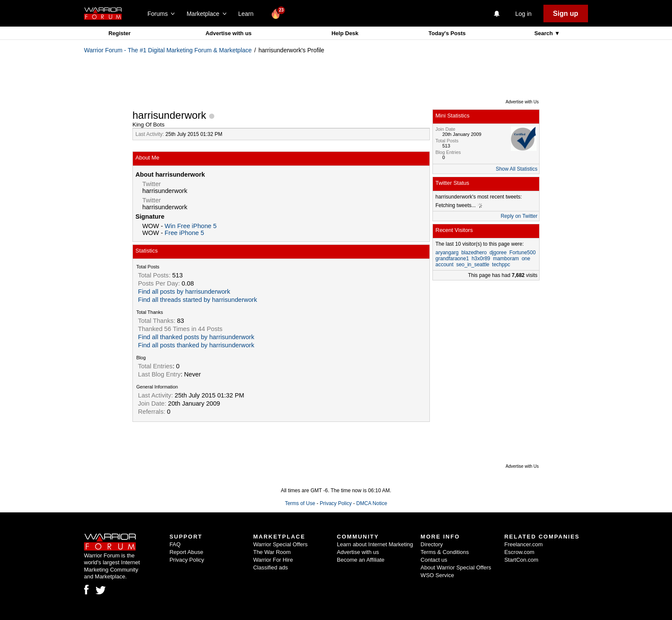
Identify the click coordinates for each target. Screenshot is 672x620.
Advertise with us (228, 33)
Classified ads (271, 567)
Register (120, 33)
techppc (501, 265)
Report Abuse (186, 552)
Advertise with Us (522, 102)
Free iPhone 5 (184, 233)
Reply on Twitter (519, 216)
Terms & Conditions (445, 552)
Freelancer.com (524, 544)
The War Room (272, 552)
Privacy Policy (336, 503)
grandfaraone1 (452, 259)
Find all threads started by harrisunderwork (198, 300)
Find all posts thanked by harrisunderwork (196, 345)
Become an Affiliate (361, 560)
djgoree (498, 253)
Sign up (565, 14)
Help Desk (345, 33)
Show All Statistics (517, 169)
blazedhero (474, 253)
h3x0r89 (481, 259)
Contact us (434, 560)
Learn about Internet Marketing (375, 544)
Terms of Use (300, 503)
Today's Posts (447, 33)
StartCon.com (521, 560)
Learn (248, 14)
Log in (523, 14)
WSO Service (437, 575)
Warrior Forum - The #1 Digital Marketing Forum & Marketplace (168, 50)
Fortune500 (523, 253)
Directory (432, 544)
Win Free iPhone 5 (190, 226)
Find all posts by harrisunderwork (184, 292)
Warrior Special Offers (280, 544)
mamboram (506, 259)
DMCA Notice (372, 503)
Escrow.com (519, 552)
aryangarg (447, 253)
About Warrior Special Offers (456, 567)
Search (544, 33)
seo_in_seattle (472, 265)
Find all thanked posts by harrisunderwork (196, 337)
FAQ (175, 544)
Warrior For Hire (273, 560)
